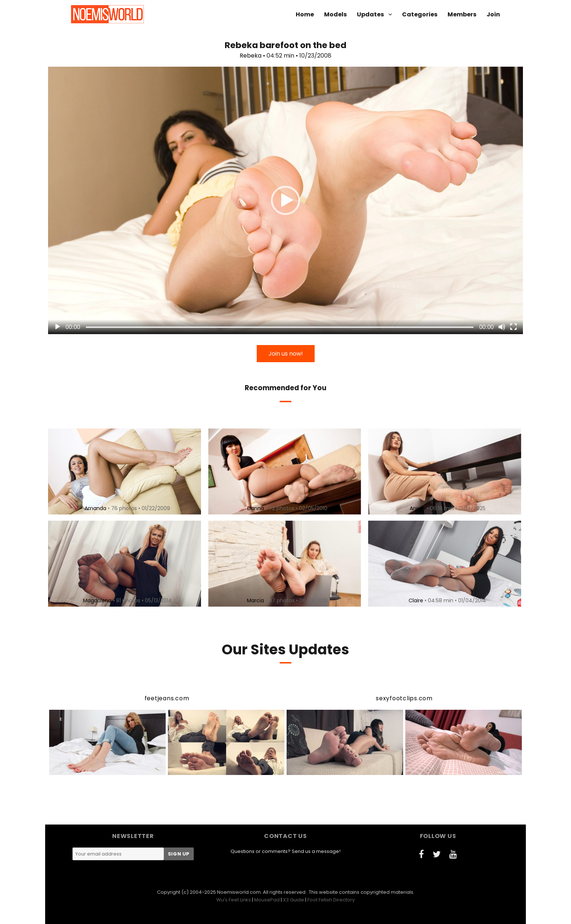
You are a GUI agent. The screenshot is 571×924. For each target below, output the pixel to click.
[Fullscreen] (513, 327)
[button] (285, 200)
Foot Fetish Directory (331, 900)
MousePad (267, 900)
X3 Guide (294, 900)
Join (493, 14)
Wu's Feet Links (234, 900)
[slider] (280, 327)
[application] (285, 200)
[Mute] (502, 327)
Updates (370, 14)
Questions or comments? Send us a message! (285, 851)
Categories (420, 14)
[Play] (58, 327)
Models (335, 14)
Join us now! (286, 354)
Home (305, 14)
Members (462, 14)
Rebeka (251, 56)
